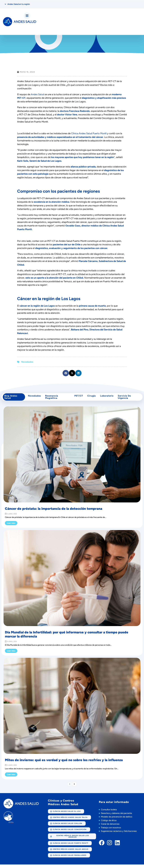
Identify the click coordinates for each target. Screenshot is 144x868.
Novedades (27, 363)
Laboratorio (108, 398)
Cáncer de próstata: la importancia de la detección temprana (54, 512)
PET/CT (77, 398)
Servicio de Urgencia (127, 399)
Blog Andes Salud (11, 399)
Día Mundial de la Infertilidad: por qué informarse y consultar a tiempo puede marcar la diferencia (67, 638)
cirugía (92, 398)
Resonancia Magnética (52, 399)
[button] (66, 374)
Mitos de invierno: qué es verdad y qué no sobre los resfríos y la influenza (64, 763)
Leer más (11, 527)
